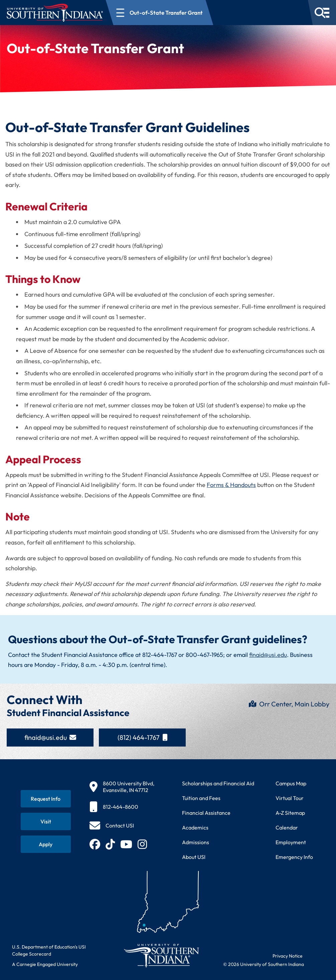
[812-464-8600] (122, 807)
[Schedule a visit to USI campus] (46, 821)
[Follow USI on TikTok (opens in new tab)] (110, 844)
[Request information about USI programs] (46, 799)
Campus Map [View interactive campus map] (291, 783)
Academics (195, 827)
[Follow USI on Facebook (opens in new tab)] (95, 844)
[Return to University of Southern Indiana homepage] (161, 955)
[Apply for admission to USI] (46, 844)
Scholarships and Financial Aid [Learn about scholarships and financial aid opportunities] (218, 783)
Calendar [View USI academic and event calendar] (287, 827)
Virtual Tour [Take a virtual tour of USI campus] (290, 798)
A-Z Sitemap (290, 813)
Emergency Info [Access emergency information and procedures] (294, 857)
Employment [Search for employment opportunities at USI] (291, 842)
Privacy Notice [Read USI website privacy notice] (288, 956)
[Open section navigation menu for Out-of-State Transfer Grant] (160, 13)
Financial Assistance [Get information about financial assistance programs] (206, 813)
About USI (194, 857)
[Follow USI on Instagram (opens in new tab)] (142, 844)
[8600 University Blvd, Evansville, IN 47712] (122, 787)
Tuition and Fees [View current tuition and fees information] (201, 798)
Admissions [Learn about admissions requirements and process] (196, 842)
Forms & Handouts (231, 485)
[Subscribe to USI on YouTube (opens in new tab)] (126, 844)
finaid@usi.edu (268, 655)
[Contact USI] (112, 825)
